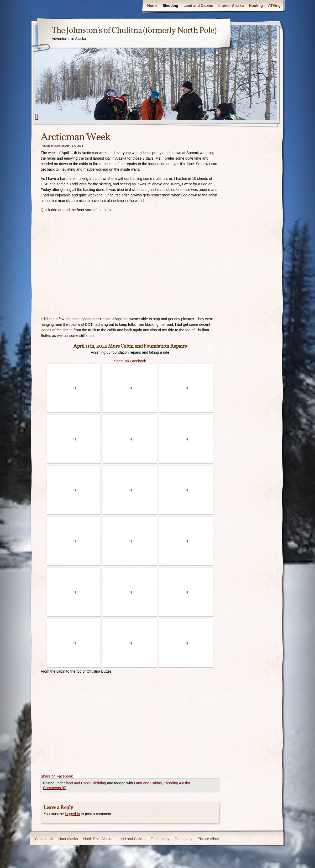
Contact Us (44, 839)
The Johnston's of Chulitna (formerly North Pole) (134, 31)
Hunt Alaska (68, 839)
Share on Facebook (130, 361)
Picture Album (209, 839)
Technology (160, 839)
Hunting (256, 6)
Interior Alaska (231, 6)
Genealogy (183, 839)
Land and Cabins (198, 6)
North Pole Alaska (98, 839)
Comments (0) (55, 788)
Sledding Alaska (177, 783)
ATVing (274, 6)
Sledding (170, 6)
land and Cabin (78, 783)
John (57, 146)
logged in (72, 814)
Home (152, 6)
